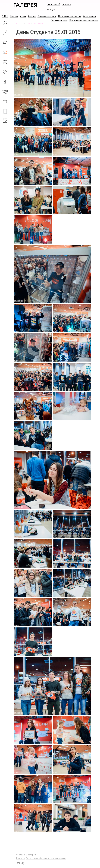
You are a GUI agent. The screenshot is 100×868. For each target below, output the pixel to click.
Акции (23, 16)
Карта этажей (53, 4)
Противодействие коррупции (84, 20)
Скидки (32, 16)
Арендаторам (90, 16)
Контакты (67, 4)
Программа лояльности (70, 16)
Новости (14, 16)
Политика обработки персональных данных (46, 858)
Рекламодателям (59, 20)
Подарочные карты (47, 16)
